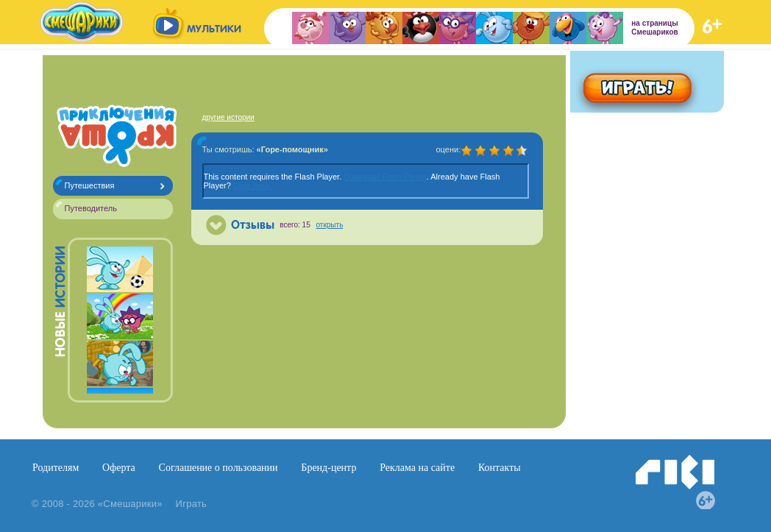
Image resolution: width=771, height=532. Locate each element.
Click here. (252, 185)
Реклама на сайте (417, 468)
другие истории (228, 117)
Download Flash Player (385, 177)
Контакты (500, 468)
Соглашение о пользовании (218, 468)
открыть (330, 225)
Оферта (119, 468)
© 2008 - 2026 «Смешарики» (97, 504)
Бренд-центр (328, 468)
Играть (192, 504)
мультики (214, 29)
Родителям (56, 468)
